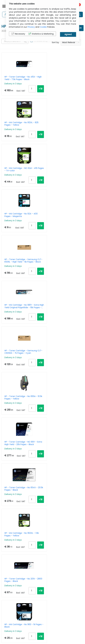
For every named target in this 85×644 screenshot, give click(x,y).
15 (65, 549)
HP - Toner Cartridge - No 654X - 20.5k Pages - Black (65, 273)
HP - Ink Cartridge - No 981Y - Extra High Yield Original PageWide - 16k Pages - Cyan (64, 175)
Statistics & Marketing (41, 34)
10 (60, 549)
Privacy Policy (70, 621)
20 (70, 549)
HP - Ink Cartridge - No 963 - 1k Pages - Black (20, 370)
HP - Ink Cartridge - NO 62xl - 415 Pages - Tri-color (19, 127)
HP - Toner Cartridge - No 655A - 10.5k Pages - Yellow (61, 224)
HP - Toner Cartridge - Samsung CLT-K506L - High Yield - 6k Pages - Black (18, 175)
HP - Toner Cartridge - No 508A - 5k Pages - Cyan (61, 419)
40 (81, 549)
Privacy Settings (71, 629)
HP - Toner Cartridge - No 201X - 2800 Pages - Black (64, 321)
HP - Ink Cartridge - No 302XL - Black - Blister (64, 467)
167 (32, 547)
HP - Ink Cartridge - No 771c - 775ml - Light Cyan (60, 516)
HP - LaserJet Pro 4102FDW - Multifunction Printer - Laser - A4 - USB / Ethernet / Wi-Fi (19, 516)
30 (75, 549)
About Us (48, 621)
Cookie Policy (70, 625)
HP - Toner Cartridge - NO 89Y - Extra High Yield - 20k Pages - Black (20, 273)
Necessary (18, 34)
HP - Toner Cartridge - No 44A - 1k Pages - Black (64, 370)
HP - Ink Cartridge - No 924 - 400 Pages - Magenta (60, 127)
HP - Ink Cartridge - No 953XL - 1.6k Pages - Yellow (20, 321)
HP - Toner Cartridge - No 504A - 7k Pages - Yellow (20, 467)
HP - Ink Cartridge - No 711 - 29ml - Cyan (18, 419)
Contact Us (49, 625)
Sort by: (56, 42)
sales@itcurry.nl (12, 621)
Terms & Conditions (49, 631)
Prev (5, 547)
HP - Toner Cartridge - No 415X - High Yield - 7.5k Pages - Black (20, 78)
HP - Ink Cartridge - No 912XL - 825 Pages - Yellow (64, 78)
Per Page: (51, 549)
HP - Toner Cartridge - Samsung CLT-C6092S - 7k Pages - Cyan (18, 224)
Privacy (31, 27)
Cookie (43, 27)
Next (5, 551)
